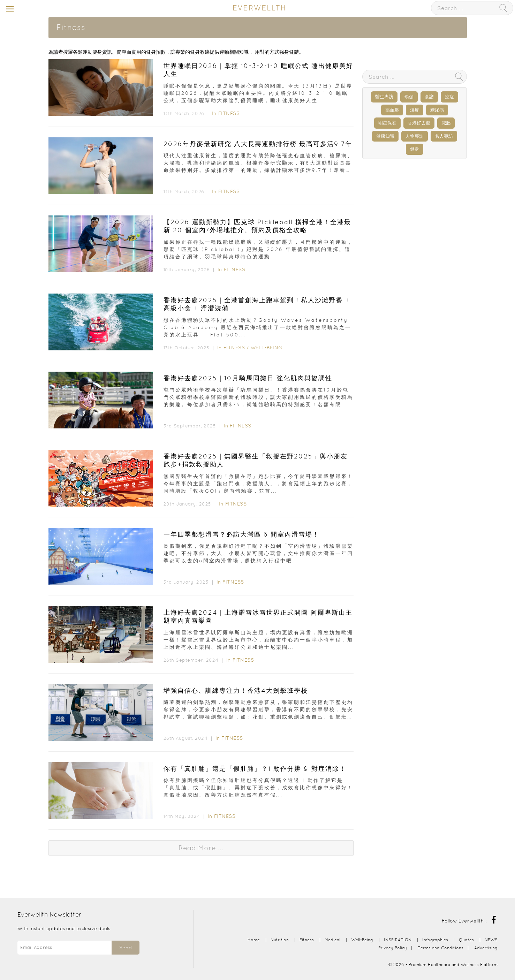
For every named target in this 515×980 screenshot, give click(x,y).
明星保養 (387, 123)
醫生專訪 (384, 97)
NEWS (491, 940)
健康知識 (385, 136)
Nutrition (280, 940)
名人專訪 (444, 136)
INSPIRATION (398, 940)
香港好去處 (419, 123)
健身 (415, 149)
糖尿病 (437, 110)
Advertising (486, 948)
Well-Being (266, 348)
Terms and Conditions (441, 948)
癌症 (449, 97)
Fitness (229, 113)
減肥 (446, 123)
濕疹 (415, 110)
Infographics (436, 940)
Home (254, 940)
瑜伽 (409, 97)
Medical (332, 940)
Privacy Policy (393, 948)
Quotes (466, 940)
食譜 (429, 97)
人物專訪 (415, 136)
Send (126, 948)
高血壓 (392, 110)
